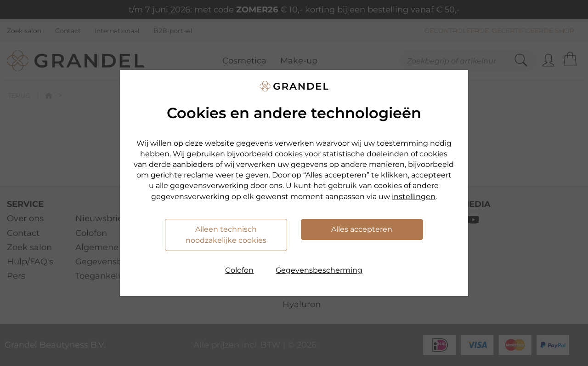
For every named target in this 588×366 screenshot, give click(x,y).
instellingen (414, 197)
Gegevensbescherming (319, 270)
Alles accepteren (362, 229)
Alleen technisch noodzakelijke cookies (226, 235)
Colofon (239, 270)
